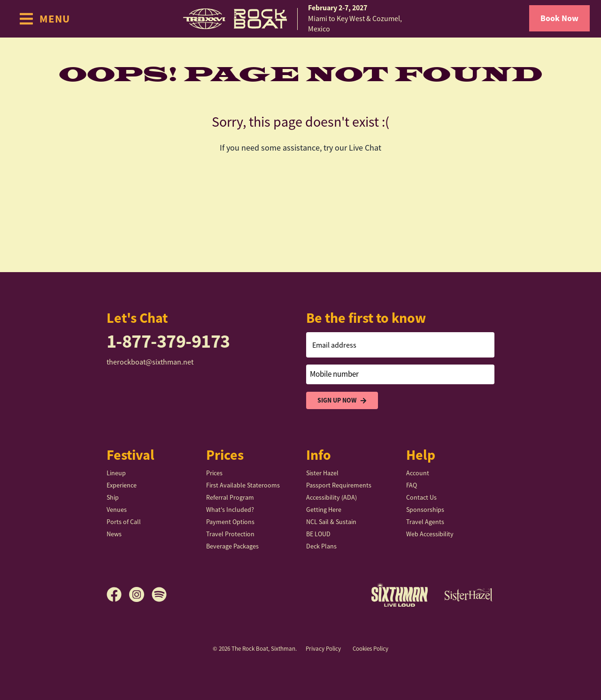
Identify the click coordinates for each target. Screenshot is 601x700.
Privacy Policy (323, 649)
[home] (300, 19)
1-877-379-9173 (168, 341)
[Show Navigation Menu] (44, 19)
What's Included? (230, 510)
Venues (117, 510)
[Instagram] (140, 594)
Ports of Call (124, 522)
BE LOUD (318, 534)
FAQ (412, 485)
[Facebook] (118, 594)
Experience (122, 485)
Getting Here (324, 510)
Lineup (116, 473)
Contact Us (421, 497)
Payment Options (230, 522)
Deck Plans (321, 546)
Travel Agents (425, 522)
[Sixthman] (400, 595)
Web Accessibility (430, 534)
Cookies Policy (370, 649)
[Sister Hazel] (469, 594)
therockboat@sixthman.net (150, 362)
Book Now (559, 18)
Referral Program (230, 497)
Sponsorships (425, 510)
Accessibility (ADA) (331, 497)
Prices (214, 473)
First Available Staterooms (243, 485)
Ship (113, 497)
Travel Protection (230, 534)
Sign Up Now (342, 400)
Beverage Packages (232, 546)
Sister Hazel (322, 473)
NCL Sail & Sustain (331, 522)
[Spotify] (159, 594)
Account (418, 473)
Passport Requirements (339, 485)
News (114, 534)
